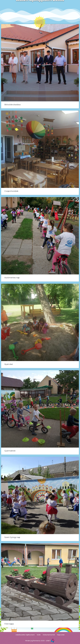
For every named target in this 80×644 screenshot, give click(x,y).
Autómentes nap (12, 278)
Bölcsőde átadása (12, 105)
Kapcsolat (61, 635)
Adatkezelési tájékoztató (25, 635)
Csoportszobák (11, 191)
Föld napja (9, 624)
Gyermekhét (10, 451)
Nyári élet (9, 364)
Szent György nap (12, 537)
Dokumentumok (49, 635)
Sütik (39, 635)
